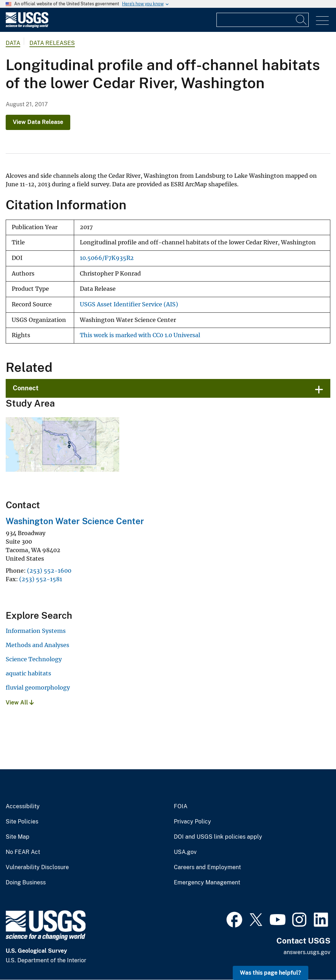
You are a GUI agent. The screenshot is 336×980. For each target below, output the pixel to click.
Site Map (18, 837)
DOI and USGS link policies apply (218, 837)
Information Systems (36, 631)
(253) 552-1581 (41, 579)
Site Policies (22, 822)
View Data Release (38, 122)
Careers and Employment (207, 867)
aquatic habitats (28, 673)
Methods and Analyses (37, 645)
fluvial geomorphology (38, 687)
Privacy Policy (192, 822)
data (13, 43)
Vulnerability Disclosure (37, 867)
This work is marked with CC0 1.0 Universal (140, 335)
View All (20, 703)
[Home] (27, 26)
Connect (26, 388)
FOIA (181, 806)
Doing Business (26, 883)
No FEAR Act (23, 852)
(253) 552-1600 (49, 571)
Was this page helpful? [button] (271, 973)
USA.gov (185, 852)
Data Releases (52, 43)
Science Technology (34, 659)
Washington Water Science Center (75, 521)
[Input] (263, 20)
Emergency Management (207, 883)
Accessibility (23, 806)
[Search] (302, 20)
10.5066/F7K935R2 (107, 258)
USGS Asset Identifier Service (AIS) (129, 304)
